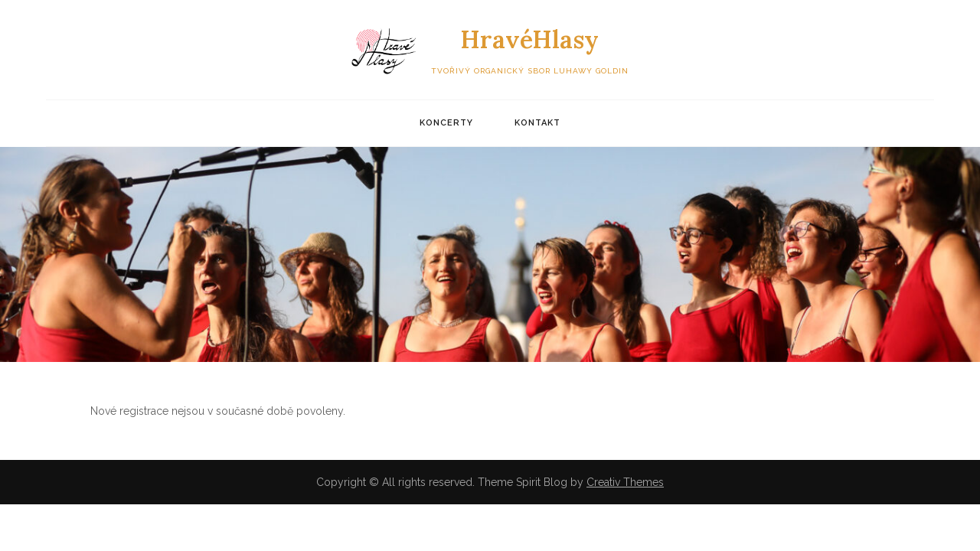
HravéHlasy (529, 39)
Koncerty (446, 123)
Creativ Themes (625, 482)
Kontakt (537, 123)
